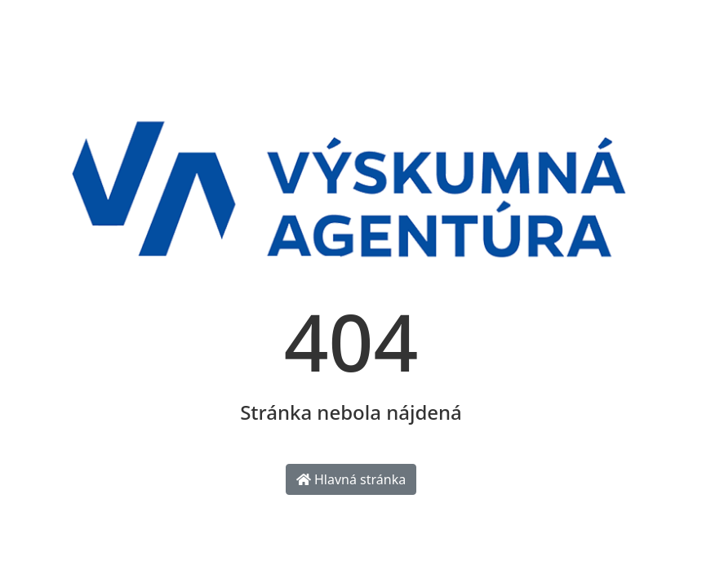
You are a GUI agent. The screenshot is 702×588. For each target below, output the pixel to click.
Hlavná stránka (351, 479)
